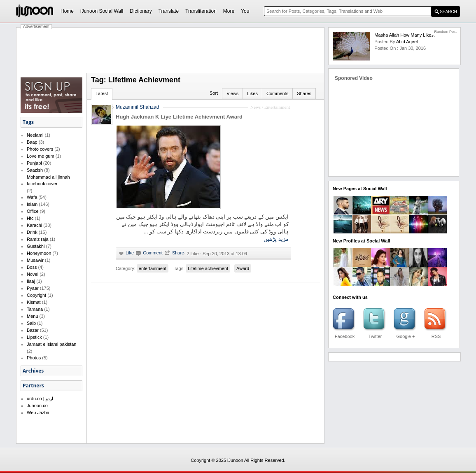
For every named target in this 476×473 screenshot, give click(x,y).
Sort (214, 93)
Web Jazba (38, 412)
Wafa (32, 197)
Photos (34, 358)
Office (33, 211)
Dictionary (141, 11)
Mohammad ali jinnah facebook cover (48, 180)
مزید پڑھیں (276, 239)
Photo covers (40, 149)
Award (243, 268)
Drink (32, 232)
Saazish (35, 170)
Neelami (35, 135)
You (245, 11)
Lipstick (34, 337)
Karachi (34, 225)
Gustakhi (36, 246)
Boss (32, 267)
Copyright (36, 295)
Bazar (33, 330)
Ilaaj (31, 281)
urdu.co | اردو (40, 398)
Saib (31, 323)
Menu (33, 316)
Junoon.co (37, 405)
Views (232, 93)
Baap (32, 142)
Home (67, 11)
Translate (169, 11)
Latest (102, 93)
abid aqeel (407, 42)
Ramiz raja (38, 239)
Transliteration (201, 11)
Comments (277, 93)
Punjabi (34, 163)
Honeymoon (39, 253)
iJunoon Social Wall (102, 11)
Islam (32, 204)
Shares (304, 93)
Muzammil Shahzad (137, 107)
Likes (252, 93)
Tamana (35, 309)
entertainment (153, 268)
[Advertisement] (170, 50)
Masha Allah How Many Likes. (405, 35)
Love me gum (41, 156)
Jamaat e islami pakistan (51, 344)
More (229, 11)
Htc (30, 218)
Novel (33, 274)
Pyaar (33, 288)
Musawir (35, 260)
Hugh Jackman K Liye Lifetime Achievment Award (179, 117)
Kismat (34, 302)
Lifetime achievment (208, 268)
